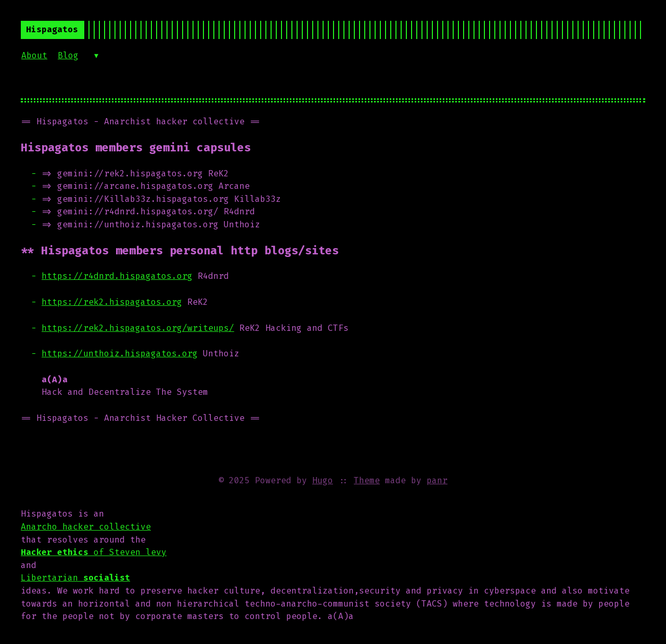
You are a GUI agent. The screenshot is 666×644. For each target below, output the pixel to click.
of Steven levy (94, 552)
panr (437, 480)
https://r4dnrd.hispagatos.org (117, 276)
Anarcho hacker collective (86, 527)
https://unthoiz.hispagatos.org (120, 353)
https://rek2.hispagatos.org (112, 302)
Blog (68, 55)
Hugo (323, 480)
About (34, 55)
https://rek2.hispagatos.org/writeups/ (138, 328)
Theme (367, 480)
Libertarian (75, 578)
